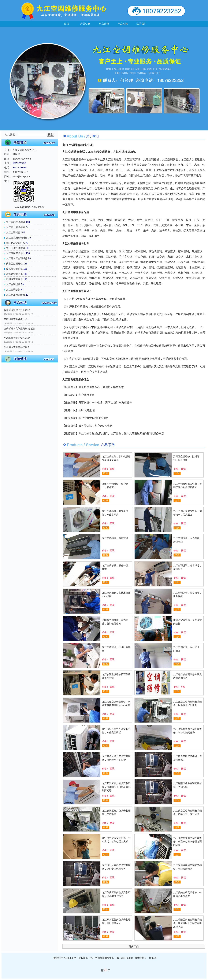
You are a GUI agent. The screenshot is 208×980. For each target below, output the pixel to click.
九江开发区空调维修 (17, 258)
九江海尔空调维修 (16, 248)
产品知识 (123, 24)
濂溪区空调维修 (14, 274)
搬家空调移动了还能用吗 (17, 310)
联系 (106, 473)
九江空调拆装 (13, 284)
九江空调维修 (13, 233)
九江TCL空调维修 (15, 243)
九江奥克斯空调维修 (17, 238)
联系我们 (141, 24)
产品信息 (85, 24)
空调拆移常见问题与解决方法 (19, 329)
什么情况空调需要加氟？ (17, 347)
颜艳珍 (153, 958)
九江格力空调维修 (16, 227)
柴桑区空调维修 (14, 264)
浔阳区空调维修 (14, 279)
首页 (67, 24)
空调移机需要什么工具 (16, 319)
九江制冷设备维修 (16, 295)
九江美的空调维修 (16, 222)
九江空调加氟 (13, 290)
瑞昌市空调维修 (14, 269)
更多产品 (134, 946)
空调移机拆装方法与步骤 (17, 338)
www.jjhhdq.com (21, 176)
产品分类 (104, 24)
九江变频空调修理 (16, 253)
